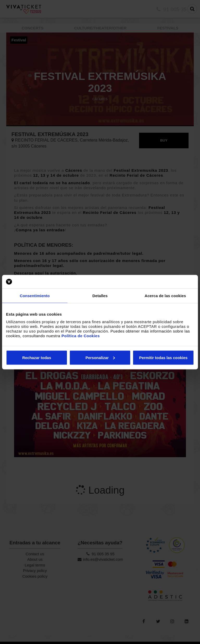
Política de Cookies (81, 336)
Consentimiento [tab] (35, 296)
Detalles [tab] (100, 296)
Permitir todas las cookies (163, 357)
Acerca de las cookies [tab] (165, 296)
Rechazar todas (37, 357)
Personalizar (100, 357)
